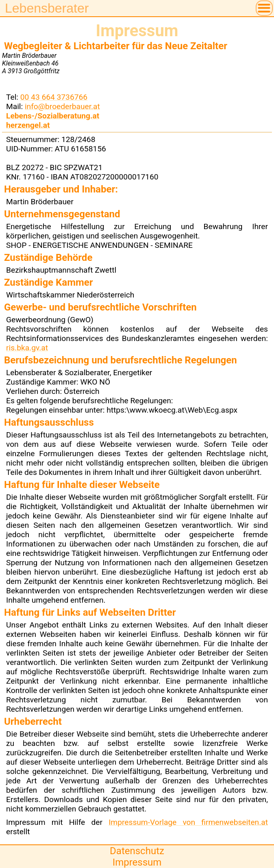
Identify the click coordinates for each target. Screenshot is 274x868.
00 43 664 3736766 (54, 97)
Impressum (137, 862)
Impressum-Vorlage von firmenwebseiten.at (188, 822)
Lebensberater (47, 8)
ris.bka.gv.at (27, 348)
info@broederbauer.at (62, 106)
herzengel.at (28, 125)
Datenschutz (137, 851)
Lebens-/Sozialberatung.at (53, 116)
